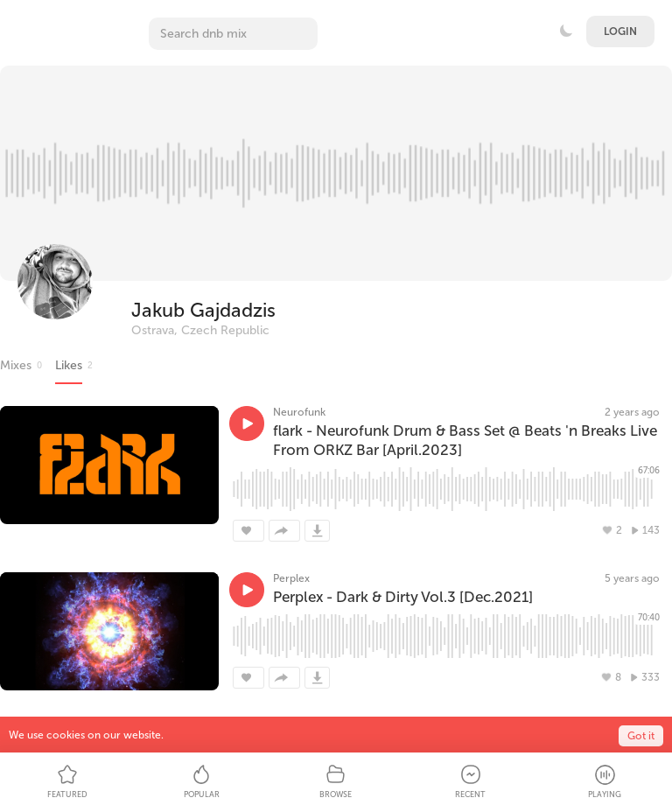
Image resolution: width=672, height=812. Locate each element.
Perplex (291, 578)
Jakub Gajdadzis (203, 310)
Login (620, 31)
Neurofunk (299, 412)
